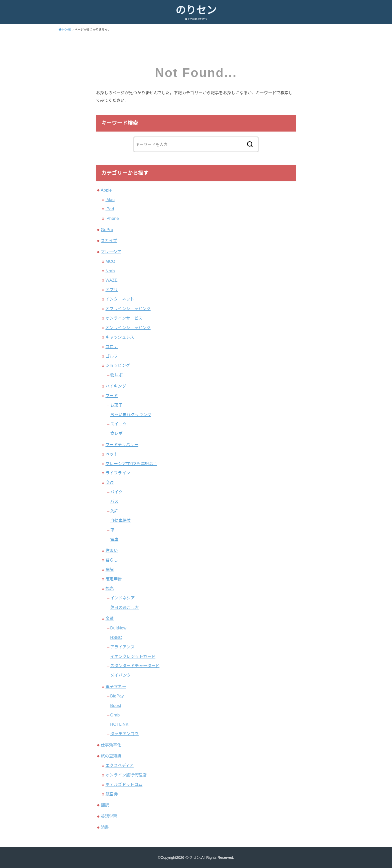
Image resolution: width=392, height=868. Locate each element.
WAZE (112, 280)
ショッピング (118, 365)
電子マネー (116, 686)
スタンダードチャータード (135, 666)
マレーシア (111, 252)
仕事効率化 (111, 745)
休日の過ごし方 (125, 607)
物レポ (116, 375)
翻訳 (105, 805)
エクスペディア (120, 765)
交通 (110, 482)
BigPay (117, 696)
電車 (114, 539)
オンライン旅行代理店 (126, 775)
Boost (116, 705)
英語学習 (109, 816)
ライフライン (118, 473)
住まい (112, 550)
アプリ (112, 290)
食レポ (116, 433)
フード (112, 396)
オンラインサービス (124, 318)
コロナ (112, 347)
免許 (114, 511)
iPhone (112, 218)
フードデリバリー (122, 445)
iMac (110, 200)
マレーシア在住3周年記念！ (131, 464)
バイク (116, 492)
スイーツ (118, 424)
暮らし (112, 560)
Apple (106, 190)
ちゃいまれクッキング (131, 415)
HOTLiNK (119, 724)
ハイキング (116, 386)
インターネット (120, 299)
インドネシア (122, 598)
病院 (110, 569)
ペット (112, 454)
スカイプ (109, 241)
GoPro (107, 230)
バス (114, 501)
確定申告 (114, 579)
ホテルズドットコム (124, 784)
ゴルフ (112, 356)
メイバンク (121, 675)
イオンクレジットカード (133, 656)
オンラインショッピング (128, 328)
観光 (110, 588)
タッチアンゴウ (124, 734)
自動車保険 (120, 520)
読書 (105, 827)
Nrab (110, 271)
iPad (110, 209)
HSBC (116, 637)
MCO (110, 261)
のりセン (196, 10)
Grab (115, 715)
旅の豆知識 (111, 756)
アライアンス (122, 647)
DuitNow (118, 628)
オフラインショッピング (128, 309)
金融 (110, 618)
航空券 (112, 794)
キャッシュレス (120, 337)
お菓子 (116, 405)
